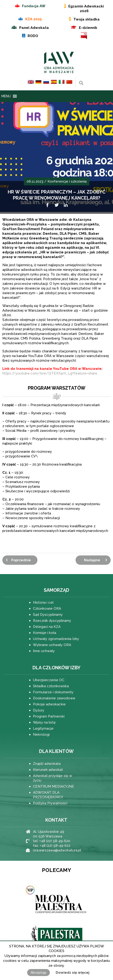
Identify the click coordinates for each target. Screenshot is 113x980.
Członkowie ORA (47, 609)
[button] (6, 96)
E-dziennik (88, 28)
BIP (84, 36)
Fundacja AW (34, 6)
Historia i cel (43, 602)
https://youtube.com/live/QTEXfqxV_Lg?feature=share (50, 373)
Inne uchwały (44, 651)
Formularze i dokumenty (53, 692)
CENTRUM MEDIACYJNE (54, 786)
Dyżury (39, 710)
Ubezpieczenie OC (49, 680)
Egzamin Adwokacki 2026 (86, 9)
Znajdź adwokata (47, 764)
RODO (33, 36)
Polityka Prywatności (50, 803)
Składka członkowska (51, 686)
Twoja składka (87, 19)
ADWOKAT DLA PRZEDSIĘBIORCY (48, 795)
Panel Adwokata (34, 28)
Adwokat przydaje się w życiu (53, 778)
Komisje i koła (45, 633)
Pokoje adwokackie (49, 704)
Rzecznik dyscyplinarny (52, 621)
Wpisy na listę (44, 722)
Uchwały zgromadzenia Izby (56, 639)
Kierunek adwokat (48, 770)
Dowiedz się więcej (73, 973)
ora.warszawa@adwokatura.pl (57, 850)
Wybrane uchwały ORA (52, 645)
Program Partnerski (49, 716)
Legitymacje (43, 728)
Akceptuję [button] (38, 973)
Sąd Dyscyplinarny (48, 615)
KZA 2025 (34, 19)
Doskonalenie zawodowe (54, 698)
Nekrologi (41, 735)
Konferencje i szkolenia (67, 181)
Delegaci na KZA (47, 627)
